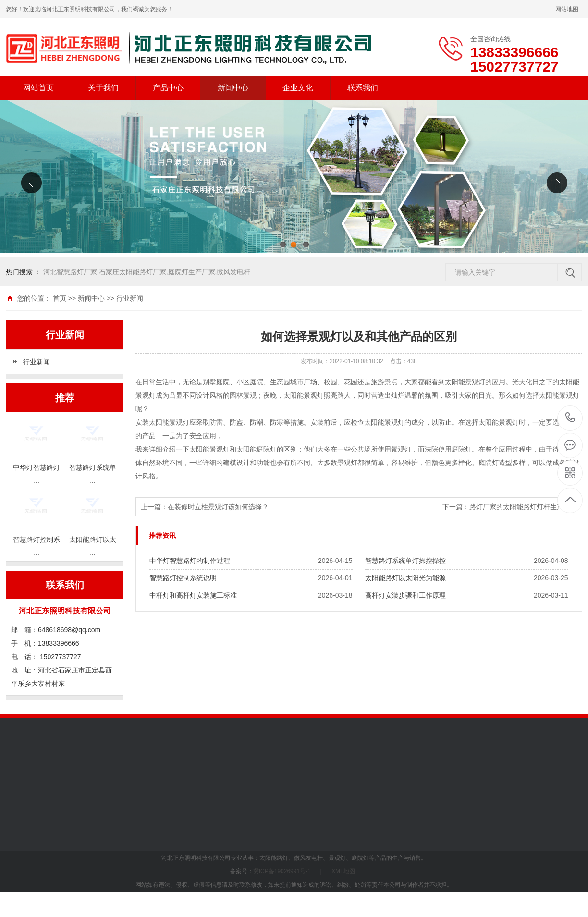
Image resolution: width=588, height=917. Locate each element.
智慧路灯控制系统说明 (183, 578)
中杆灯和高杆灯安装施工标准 (193, 595)
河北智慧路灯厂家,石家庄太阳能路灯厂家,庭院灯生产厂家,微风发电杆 (147, 272)
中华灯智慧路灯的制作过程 (190, 561)
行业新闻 (130, 298)
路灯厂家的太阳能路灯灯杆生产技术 (523, 507)
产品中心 (168, 88)
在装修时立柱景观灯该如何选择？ (218, 507)
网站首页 (38, 88)
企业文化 (298, 88)
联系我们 (363, 88)
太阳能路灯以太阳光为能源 (405, 578)
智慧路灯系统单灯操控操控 (405, 561)
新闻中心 (233, 88)
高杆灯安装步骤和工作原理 (405, 595)
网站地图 (567, 9)
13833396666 (570, 418)
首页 (60, 298)
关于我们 (103, 88)
